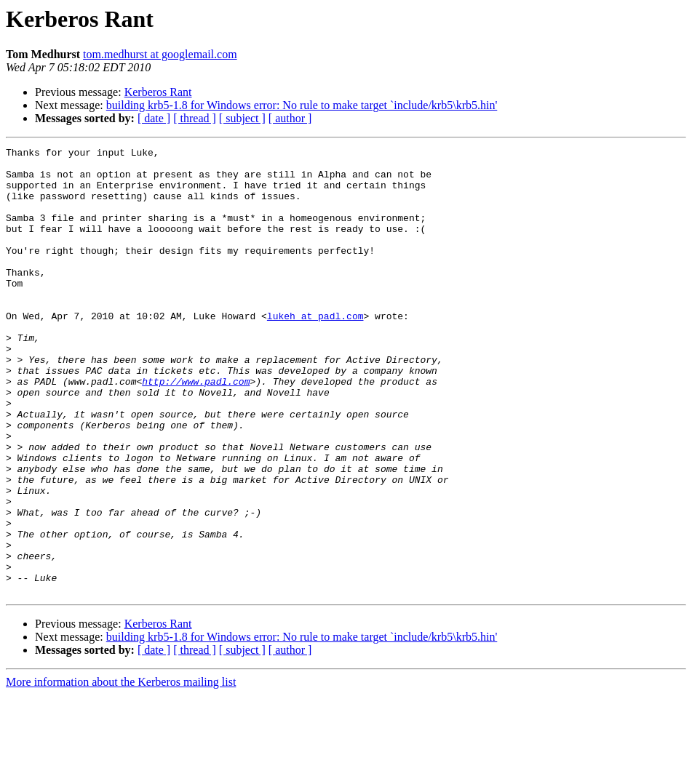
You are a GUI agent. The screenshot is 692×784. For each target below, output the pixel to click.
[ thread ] (195, 118)
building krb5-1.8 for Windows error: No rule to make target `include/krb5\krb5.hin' (302, 105)
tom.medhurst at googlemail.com (160, 54)
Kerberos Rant (158, 92)
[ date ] (154, 118)
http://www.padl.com (196, 429)
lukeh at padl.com (315, 351)
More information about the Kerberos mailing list (121, 771)
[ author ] (290, 118)
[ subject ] (242, 118)
